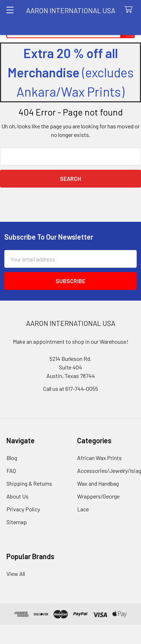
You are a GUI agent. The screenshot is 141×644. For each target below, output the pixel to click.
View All (16, 574)
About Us (17, 496)
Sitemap (17, 522)
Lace (83, 509)
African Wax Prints (99, 458)
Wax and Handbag (98, 483)
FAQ (11, 471)
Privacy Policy (23, 509)
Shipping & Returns (29, 483)
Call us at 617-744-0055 (71, 389)
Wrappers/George (98, 496)
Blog (12, 458)
